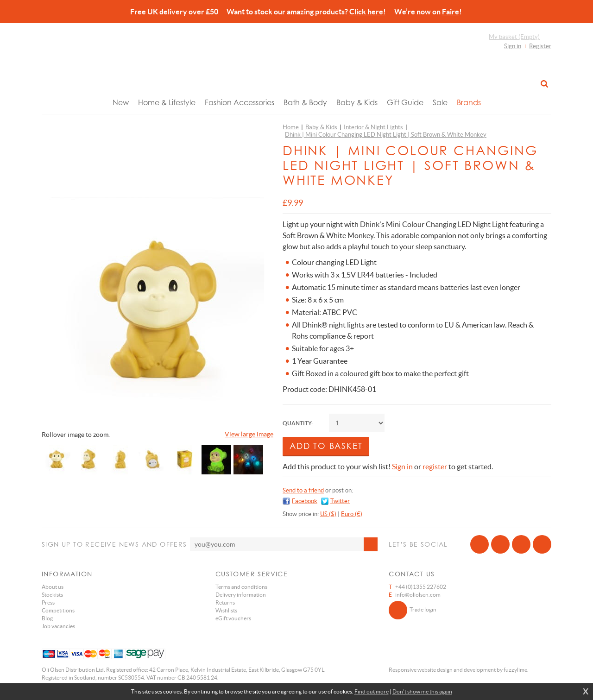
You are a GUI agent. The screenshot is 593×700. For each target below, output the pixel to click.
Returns (225, 602)
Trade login (413, 610)
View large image (249, 434)
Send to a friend (303, 490)
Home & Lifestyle (167, 102)
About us (53, 587)
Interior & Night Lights (373, 127)
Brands (469, 102)
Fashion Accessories (240, 102)
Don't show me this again (422, 691)
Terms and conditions (241, 587)
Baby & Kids (357, 102)
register (435, 467)
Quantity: (298, 423)
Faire (451, 12)
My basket (514, 37)
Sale (440, 102)
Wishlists (226, 610)
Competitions (58, 610)
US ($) (328, 514)
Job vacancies (58, 626)
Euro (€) (352, 514)
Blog (47, 618)
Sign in (513, 46)
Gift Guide (405, 102)
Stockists (52, 595)
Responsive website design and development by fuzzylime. (459, 670)
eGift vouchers (233, 618)
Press (48, 602)
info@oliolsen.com (418, 595)
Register (540, 46)
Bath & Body (305, 102)
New (121, 102)
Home (291, 127)
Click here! (368, 12)
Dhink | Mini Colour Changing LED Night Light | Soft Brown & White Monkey (386, 135)
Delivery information (241, 595)
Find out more (372, 691)
